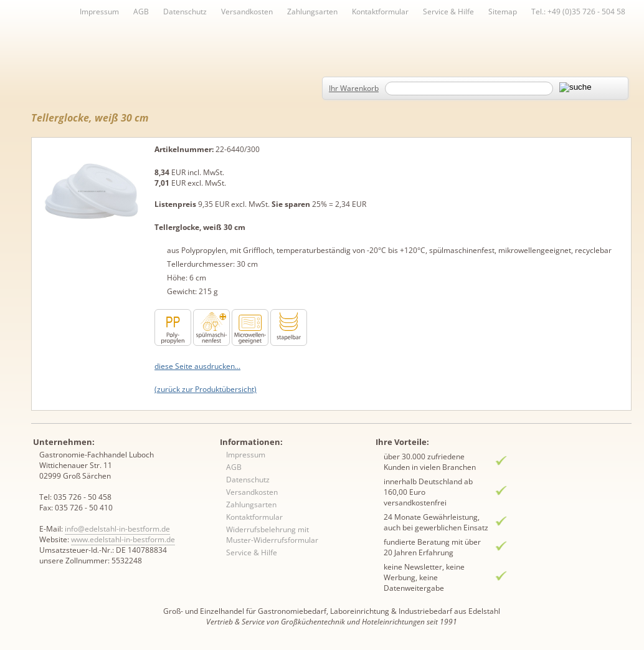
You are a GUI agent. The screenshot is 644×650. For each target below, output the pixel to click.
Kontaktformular (380, 12)
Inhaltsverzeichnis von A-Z (156, 32)
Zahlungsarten (312, 12)
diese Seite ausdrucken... (197, 366)
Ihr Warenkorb (354, 88)
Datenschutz (185, 12)
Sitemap (503, 12)
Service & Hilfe (448, 12)
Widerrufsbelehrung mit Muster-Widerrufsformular (272, 535)
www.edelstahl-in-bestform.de (123, 539)
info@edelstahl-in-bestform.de (117, 529)
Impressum (99, 12)
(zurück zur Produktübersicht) (206, 389)
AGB (141, 12)
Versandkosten (247, 12)
